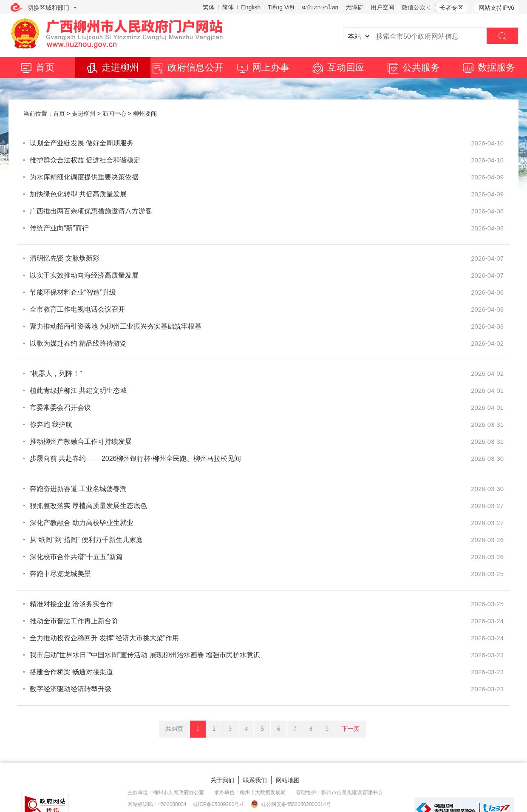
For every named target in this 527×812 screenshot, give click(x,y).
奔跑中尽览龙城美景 (60, 574)
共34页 (174, 729)
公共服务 (414, 67)
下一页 (351, 729)
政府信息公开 (188, 67)
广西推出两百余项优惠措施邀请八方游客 (91, 211)
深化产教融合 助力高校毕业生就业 (82, 523)
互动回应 (339, 67)
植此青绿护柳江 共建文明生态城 (78, 390)
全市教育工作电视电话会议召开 (77, 309)
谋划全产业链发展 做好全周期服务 (82, 143)
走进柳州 (113, 67)
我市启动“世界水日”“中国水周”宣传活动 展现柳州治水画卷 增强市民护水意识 (145, 655)
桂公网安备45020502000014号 (291, 804)
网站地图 (288, 780)
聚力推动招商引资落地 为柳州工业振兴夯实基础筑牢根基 (116, 326)
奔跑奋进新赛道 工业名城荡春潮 (78, 489)
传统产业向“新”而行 (59, 228)
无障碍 (354, 7)
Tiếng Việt (281, 7)
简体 (228, 7)
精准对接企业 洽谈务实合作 (71, 604)
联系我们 (255, 780)
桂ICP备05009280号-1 (218, 804)
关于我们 (222, 780)
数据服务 (489, 67)
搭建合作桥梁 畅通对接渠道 (71, 672)
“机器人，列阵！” (56, 373)
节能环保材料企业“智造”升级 (73, 292)
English (251, 7)
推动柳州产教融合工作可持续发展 (81, 441)
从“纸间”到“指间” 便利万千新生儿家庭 (86, 540)
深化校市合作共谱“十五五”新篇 (76, 557)
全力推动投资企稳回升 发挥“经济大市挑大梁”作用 (104, 638)
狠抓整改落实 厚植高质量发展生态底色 (88, 506)
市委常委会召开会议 (60, 407)
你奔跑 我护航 (51, 424)
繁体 (209, 7)
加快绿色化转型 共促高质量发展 (78, 194)
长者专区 (451, 8)
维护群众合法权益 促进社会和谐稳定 (85, 160)
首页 (38, 67)
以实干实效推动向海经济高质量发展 (84, 275)
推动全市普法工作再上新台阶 (74, 621)
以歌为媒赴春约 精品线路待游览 (78, 343)
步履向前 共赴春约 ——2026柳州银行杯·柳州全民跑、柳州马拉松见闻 (135, 459)
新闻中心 (114, 114)
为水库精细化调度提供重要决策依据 (84, 177)
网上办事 (263, 67)
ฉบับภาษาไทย (320, 7)
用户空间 (382, 7)
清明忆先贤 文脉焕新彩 (65, 258)
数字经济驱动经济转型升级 (71, 689)
